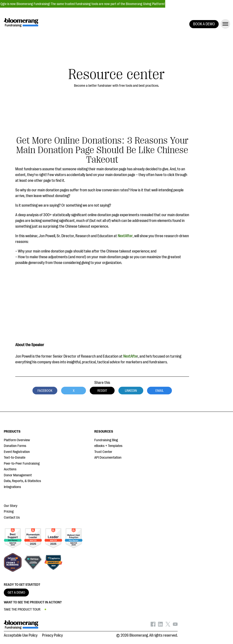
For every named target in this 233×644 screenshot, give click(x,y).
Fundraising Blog (106, 440)
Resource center (116, 74)
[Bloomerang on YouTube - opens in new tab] (175, 625)
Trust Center (103, 452)
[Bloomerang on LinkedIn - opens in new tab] (160, 625)
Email (159, 391)
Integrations (12, 487)
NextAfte (130, 356)
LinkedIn (131, 391)
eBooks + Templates (108, 446)
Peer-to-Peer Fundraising (22, 464)
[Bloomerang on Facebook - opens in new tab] (153, 625)
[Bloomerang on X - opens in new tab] (168, 625)
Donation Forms (15, 446)
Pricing (9, 512)
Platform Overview (17, 440)
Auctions (10, 469)
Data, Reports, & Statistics (22, 481)
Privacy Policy (52, 635)
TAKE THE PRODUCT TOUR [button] (22, 609)
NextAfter (125, 236)
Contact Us (12, 518)
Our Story (11, 506)
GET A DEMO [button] (16, 593)
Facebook (45, 391)
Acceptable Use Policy (21, 635)
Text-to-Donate (15, 458)
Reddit (102, 391)
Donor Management (18, 475)
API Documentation (108, 458)
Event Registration (17, 452)
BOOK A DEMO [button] (204, 24)
